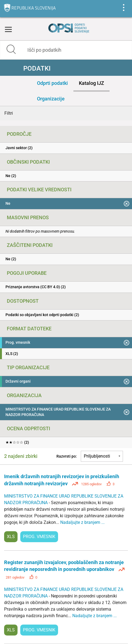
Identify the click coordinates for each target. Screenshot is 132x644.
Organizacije (51, 99)
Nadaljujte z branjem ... (82, 522)
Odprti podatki (52, 83)
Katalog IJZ (91, 83)
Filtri (9, 113)
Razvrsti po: (67, 456)
